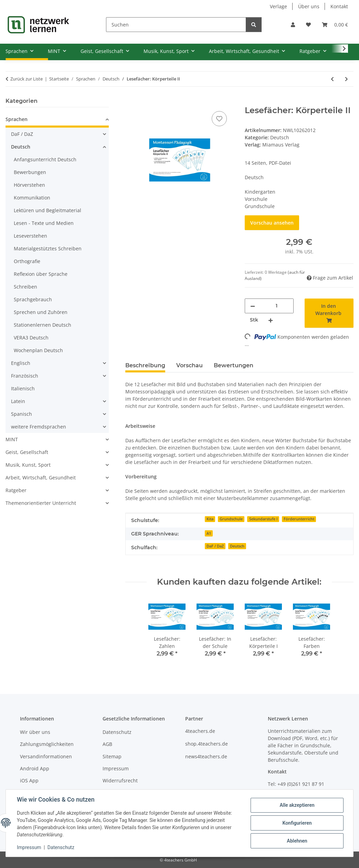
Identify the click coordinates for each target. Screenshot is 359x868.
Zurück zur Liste (27, 79)
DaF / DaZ (215, 546)
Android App (35, 768)
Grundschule (231, 519)
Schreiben (25, 287)
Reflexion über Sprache (41, 274)
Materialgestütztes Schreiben (48, 248)
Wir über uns (35, 732)
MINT (12, 439)
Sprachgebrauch (33, 299)
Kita (210, 519)
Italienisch (23, 388)
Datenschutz (61, 847)
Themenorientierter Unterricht (41, 503)
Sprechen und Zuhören (41, 312)
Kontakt (339, 6)
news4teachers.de (206, 756)
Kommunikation (32, 198)
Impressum (29, 847)
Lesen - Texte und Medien (44, 223)
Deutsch (280, 137)
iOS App (29, 780)
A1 (209, 533)
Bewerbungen (30, 172)
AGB (107, 744)
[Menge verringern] (253, 306)
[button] (293, 25)
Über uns (309, 6)
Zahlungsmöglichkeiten (47, 744)
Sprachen (17, 119)
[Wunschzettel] (308, 25)
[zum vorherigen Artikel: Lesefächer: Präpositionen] (332, 79)
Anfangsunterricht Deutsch (45, 159)
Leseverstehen (30, 236)
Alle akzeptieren (297, 805)
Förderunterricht (299, 519)
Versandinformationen (46, 756)
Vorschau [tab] (189, 365)
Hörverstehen (29, 185)
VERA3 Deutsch (31, 338)
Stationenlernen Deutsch (43, 325)
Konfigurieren (297, 823)
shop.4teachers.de (207, 744)
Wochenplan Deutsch (38, 350)
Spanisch (22, 414)
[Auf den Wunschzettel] (219, 119)
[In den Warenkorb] (131, 102)
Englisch (21, 363)
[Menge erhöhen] (271, 320)
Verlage (278, 6)
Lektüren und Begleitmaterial (47, 210)
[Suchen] (176, 25)
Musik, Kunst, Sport (28, 465)
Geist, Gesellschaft (27, 452)
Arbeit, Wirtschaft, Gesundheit (41, 478)
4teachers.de (200, 731)
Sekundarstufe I (263, 519)
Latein (18, 401)
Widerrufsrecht (120, 780)
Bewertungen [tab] (234, 365)
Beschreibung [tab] (145, 365)
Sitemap (112, 756)
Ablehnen (297, 841)
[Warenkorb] (335, 25)
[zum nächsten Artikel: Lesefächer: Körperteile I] (346, 79)
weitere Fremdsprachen (39, 427)
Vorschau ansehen (272, 223)
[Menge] (277, 306)
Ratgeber (16, 490)
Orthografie (27, 261)
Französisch (25, 376)
